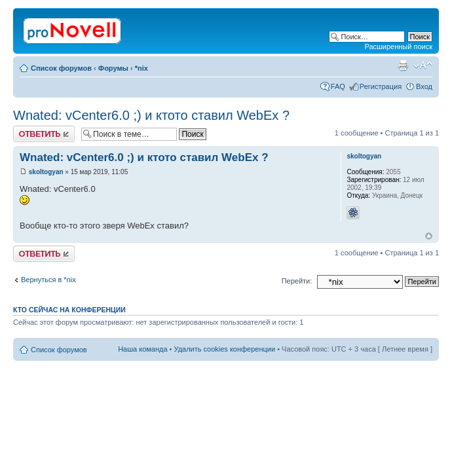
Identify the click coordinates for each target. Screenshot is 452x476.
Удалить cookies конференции (225, 349)
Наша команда (142, 349)
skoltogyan (46, 172)
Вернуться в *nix (48, 280)
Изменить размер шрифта (423, 65)
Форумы (113, 68)
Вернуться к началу (429, 236)
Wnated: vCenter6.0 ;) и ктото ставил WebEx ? (151, 115)
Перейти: (297, 281)
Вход (424, 86)
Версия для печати (403, 65)
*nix (141, 68)
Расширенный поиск (398, 46)
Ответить (44, 134)
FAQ (338, 86)
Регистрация (381, 86)
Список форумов (61, 68)
